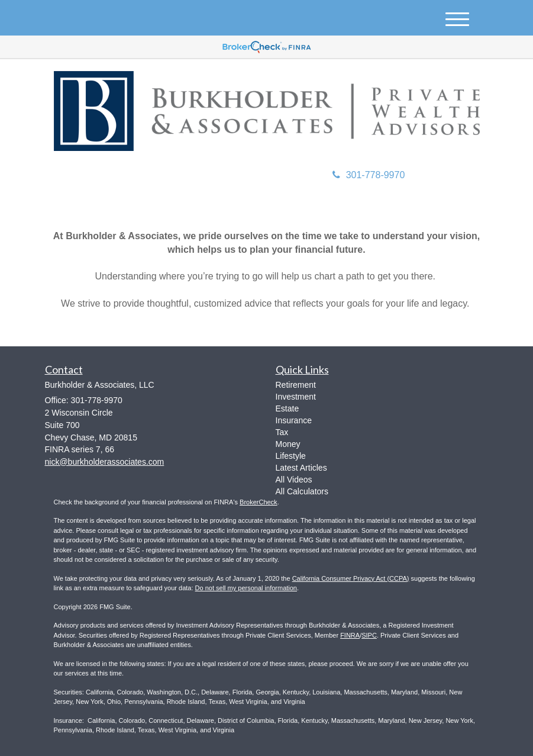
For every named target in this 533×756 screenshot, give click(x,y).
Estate (288, 408)
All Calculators (302, 491)
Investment (296, 397)
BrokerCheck (259, 502)
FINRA (350, 635)
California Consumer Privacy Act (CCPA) (351, 578)
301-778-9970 (369, 175)
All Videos (294, 480)
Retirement (296, 385)
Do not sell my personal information (246, 588)
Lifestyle (291, 456)
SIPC (369, 635)
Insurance (294, 420)
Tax (282, 432)
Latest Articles (301, 468)
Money (288, 444)
